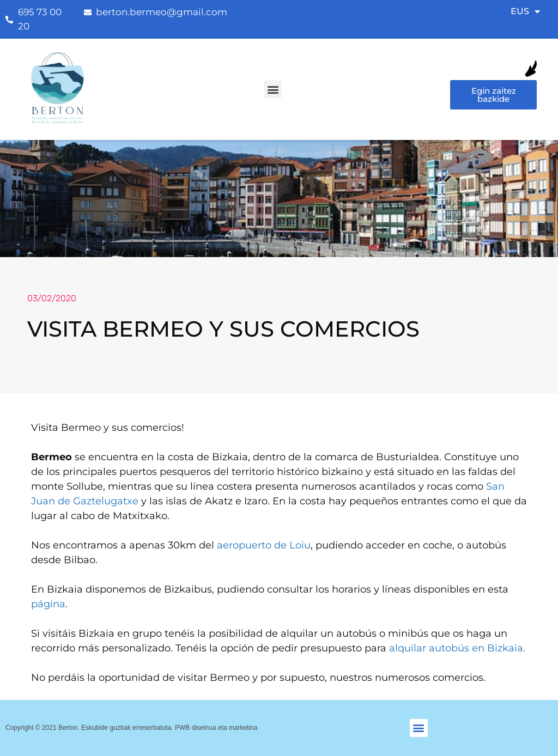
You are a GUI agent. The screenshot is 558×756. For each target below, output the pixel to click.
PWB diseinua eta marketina (216, 728)
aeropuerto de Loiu (264, 545)
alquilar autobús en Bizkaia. (457, 648)
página (48, 604)
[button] (273, 89)
